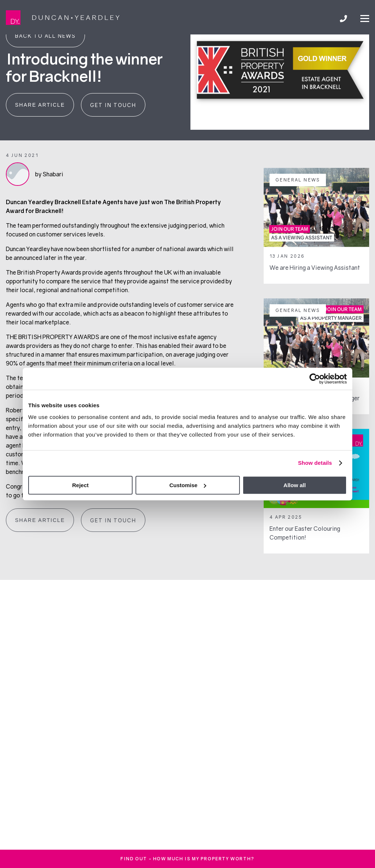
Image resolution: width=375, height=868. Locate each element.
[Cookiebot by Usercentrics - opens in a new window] (315, 379)
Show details (315, 463)
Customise (188, 485)
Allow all (295, 485)
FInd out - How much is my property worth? (187, 859)
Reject (80, 485)
